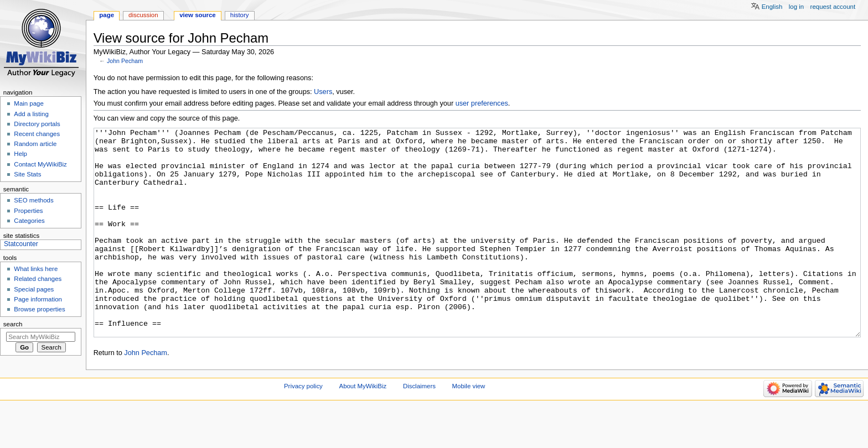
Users (323, 92)
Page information (38, 299)
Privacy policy (303, 428)
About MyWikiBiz (363, 428)
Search (13, 324)
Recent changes (37, 134)
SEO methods (33, 200)
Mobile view (469, 428)
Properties (28, 211)
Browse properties (39, 309)
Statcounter (21, 244)
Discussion (143, 15)
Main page (29, 103)
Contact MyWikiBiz (40, 164)
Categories (29, 221)
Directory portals (37, 124)
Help (20, 154)
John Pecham (125, 61)
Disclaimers (419, 428)
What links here (36, 269)
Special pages (34, 289)
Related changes (38, 279)
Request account (833, 7)
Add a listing (31, 114)
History (240, 15)
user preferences (482, 103)
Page (107, 15)
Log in (796, 7)
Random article (35, 144)
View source (198, 15)
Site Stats (27, 174)
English (772, 7)
